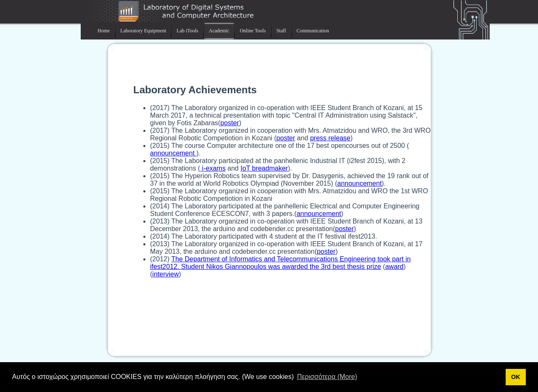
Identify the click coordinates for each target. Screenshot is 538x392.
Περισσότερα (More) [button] (327, 377)
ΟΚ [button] (516, 377)
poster (229, 123)
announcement (173, 153)
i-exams (213, 168)
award (394, 267)
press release (330, 138)
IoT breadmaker (264, 168)
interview (165, 274)
